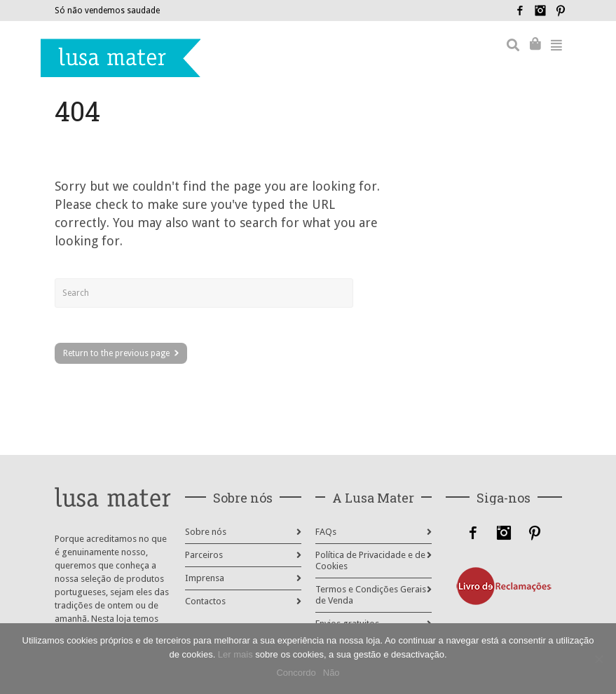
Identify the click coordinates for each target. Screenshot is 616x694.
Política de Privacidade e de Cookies (370, 560)
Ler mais (235, 654)
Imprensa (205, 578)
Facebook (520, 11)
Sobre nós (206, 532)
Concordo (296, 673)
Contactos (205, 601)
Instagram (540, 11)
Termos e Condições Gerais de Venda (371, 595)
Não (331, 673)
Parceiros (204, 555)
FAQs (326, 532)
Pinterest (561, 11)
